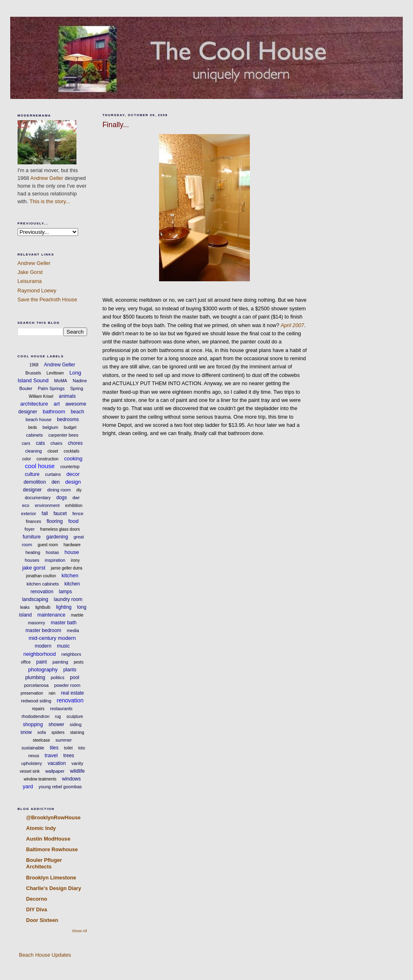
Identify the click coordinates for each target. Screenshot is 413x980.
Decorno (37, 899)
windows (72, 779)
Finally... (116, 125)
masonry (36, 623)
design (73, 482)
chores (75, 443)
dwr (76, 498)
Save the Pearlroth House (47, 299)
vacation (57, 763)
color (27, 459)
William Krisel (41, 396)
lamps (65, 592)
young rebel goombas (60, 787)
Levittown (55, 373)
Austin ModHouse (48, 839)
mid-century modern (52, 638)
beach (77, 412)
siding (76, 724)
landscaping (35, 599)
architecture (34, 404)
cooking (73, 459)
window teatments (40, 779)
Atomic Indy (41, 828)
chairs (56, 443)
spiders (58, 732)
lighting (64, 607)
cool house (40, 466)
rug (58, 716)
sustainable (33, 748)
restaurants (61, 709)
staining (77, 732)
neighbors (71, 654)
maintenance (51, 615)
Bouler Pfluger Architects (44, 863)
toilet (68, 748)
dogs (62, 498)
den (56, 482)
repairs (38, 709)
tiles (54, 748)
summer (64, 740)
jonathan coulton (41, 576)
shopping (33, 724)
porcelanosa (36, 685)
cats (40, 443)
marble (77, 615)
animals (67, 396)
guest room (48, 545)
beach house (39, 419)
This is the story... (50, 201)
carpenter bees (63, 435)
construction (47, 459)
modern (43, 646)
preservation (32, 693)
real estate (72, 693)
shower (56, 724)
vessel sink (30, 771)
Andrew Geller (47, 178)
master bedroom (43, 630)
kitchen (70, 575)
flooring (55, 521)
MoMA (61, 381)
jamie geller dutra (66, 568)
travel (51, 755)
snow (26, 732)
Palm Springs (51, 388)
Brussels (33, 373)
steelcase (41, 740)
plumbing (35, 677)
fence (78, 514)
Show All (80, 931)
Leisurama (30, 281)
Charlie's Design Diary (54, 888)
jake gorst (34, 568)
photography (43, 669)
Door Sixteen (42, 920)
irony (75, 560)
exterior (29, 514)
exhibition (74, 506)
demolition (35, 482)
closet (53, 451)
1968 (34, 365)
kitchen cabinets (43, 584)
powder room (67, 685)
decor (73, 474)
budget (70, 427)
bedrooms (68, 419)
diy (79, 490)
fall (45, 514)
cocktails (72, 451)
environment (47, 505)
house (72, 552)
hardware (72, 545)
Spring (76, 388)
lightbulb (43, 607)
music (63, 646)
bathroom (54, 412)
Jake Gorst (30, 272)
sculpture (75, 716)
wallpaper (55, 771)
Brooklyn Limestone (51, 878)
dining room (59, 490)
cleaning (33, 451)
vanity (77, 763)
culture (32, 474)
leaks (25, 607)
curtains (53, 474)
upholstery (32, 763)
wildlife (77, 771)
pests (79, 662)
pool (75, 677)
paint (42, 662)
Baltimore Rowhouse (52, 849)
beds (33, 427)
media (73, 630)
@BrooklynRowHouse (53, 817)
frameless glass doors (60, 529)
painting (60, 662)
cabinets (35, 435)
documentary (38, 498)
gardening (57, 537)
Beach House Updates (44, 955)
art (57, 404)
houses (32, 560)
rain (52, 693)
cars (26, 443)
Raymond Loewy (37, 290)
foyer (29, 529)
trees (69, 756)
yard (28, 786)
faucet (60, 514)
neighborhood (40, 654)
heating (33, 552)
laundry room (68, 599)
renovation (70, 700)
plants (70, 670)
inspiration (55, 560)
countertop (70, 467)
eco (26, 505)
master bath (64, 623)
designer (32, 490)
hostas (52, 552)
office (26, 662)
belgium (51, 427)
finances (33, 521)
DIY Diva (37, 909)
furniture (31, 537)
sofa (42, 732)
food (73, 521)
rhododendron (35, 716)
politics (58, 677)
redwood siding (36, 701)
